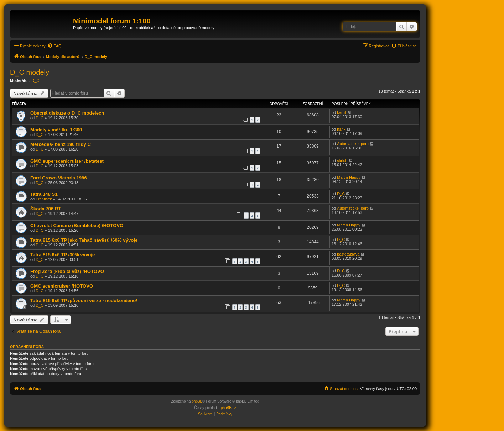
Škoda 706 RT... (47, 209)
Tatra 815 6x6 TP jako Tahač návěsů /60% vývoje (84, 240)
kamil (342, 112)
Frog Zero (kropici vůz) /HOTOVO (67, 271)
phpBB (197, 401)
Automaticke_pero (353, 144)
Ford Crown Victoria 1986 (59, 178)
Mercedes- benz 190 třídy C (61, 144)
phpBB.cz (228, 408)
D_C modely (30, 72)
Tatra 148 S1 (44, 194)
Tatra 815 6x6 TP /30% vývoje (63, 255)
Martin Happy (349, 177)
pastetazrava (348, 254)
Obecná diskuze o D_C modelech (67, 113)
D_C (36, 80)
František (44, 199)
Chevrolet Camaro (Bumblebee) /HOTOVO (77, 225)
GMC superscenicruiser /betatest (67, 161)
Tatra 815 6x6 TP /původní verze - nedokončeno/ (84, 301)
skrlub (342, 161)
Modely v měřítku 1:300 (56, 130)
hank (341, 129)
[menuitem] (54, 46)
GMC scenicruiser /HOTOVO (62, 286)
